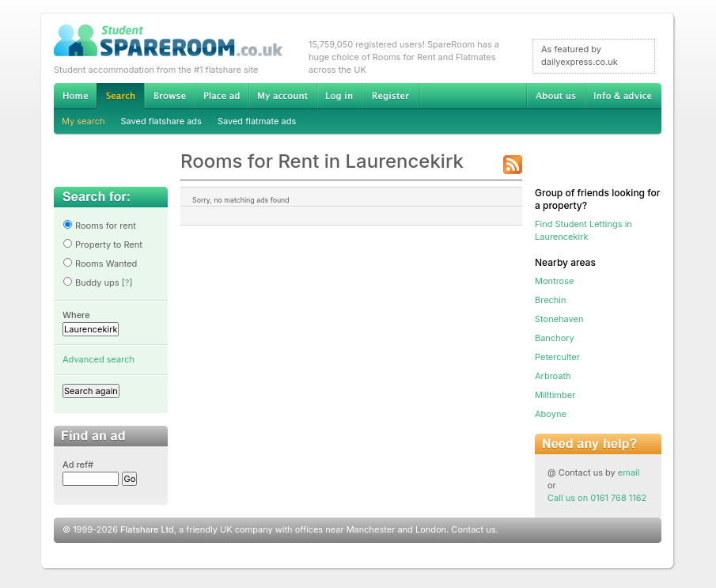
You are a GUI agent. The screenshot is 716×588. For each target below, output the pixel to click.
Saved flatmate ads (257, 121)
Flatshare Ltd (147, 529)
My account (282, 96)
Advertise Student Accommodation (222, 96)
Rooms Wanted (100, 264)
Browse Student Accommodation (169, 96)
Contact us (473, 529)
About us (555, 96)
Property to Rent (102, 245)
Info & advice (623, 96)
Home (75, 96)
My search (83, 121)
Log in (339, 96)
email (629, 472)
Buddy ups (91, 283)
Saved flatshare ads (161, 121)
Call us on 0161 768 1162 (597, 498)
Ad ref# (78, 465)
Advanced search (98, 359)
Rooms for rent (99, 226)
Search (120, 96)
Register (390, 96)
